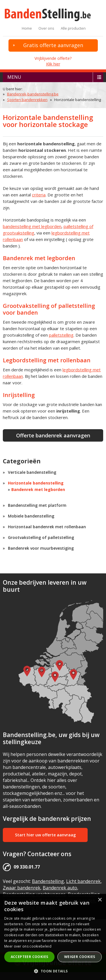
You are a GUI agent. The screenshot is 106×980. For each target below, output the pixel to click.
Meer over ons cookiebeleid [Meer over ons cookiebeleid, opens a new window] (28, 946)
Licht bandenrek (83, 881)
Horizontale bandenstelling (36, 483)
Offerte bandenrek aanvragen (53, 435)
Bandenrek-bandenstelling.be (33, 94)
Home (27, 28)
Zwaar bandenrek (22, 888)
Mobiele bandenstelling (31, 516)
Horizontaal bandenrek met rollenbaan (47, 527)
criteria (39, 195)
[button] (53, 971)
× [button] (100, 900)
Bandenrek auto (60, 888)
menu (14, 77)
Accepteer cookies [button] (30, 957)
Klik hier (53, 64)
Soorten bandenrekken (27, 100)
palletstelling (61, 335)
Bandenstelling (48, 881)
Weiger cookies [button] (80, 957)
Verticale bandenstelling (32, 472)
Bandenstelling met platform (37, 505)
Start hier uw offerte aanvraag (45, 835)
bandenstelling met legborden (32, 226)
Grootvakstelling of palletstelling (41, 537)
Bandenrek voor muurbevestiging (41, 548)
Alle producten (73, 28)
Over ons (46, 28)
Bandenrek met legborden (38, 489)
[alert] (53, 937)
